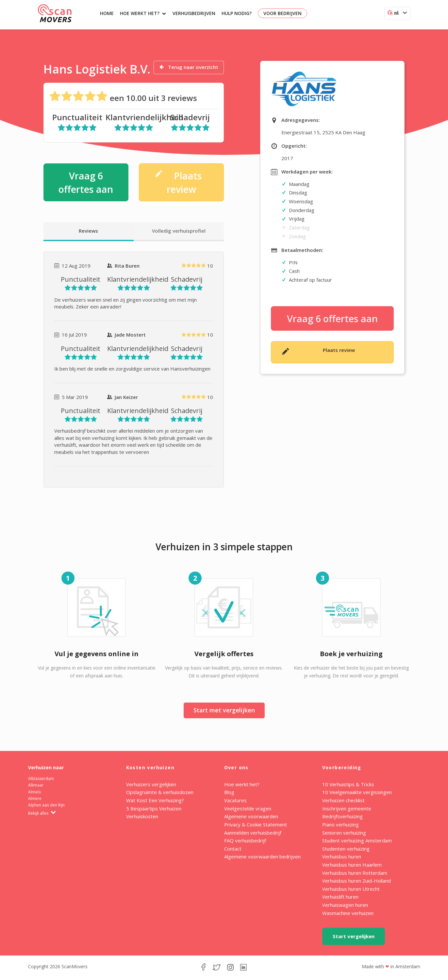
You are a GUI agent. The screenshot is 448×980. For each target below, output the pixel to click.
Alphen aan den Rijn (46, 805)
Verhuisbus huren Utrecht (351, 889)
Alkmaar (36, 785)
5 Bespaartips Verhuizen (154, 808)
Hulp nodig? (237, 13)
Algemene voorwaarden (251, 816)
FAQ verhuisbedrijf (245, 840)
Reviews (88, 231)
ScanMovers (55, 13)
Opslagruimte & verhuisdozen (160, 792)
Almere (35, 798)
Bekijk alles (42, 813)
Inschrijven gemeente (347, 808)
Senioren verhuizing (344, 833)
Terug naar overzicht (189, 67)
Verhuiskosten (142, 816)
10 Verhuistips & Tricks (348, 784)
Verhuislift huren (340, 897)
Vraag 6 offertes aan (86, 182)
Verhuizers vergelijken (151, 784)
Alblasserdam (41, 779)
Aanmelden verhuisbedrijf (253, 833)
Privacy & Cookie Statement (256, 824)
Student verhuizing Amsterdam (357, 840)
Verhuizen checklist (343, 800)
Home (107, 13)
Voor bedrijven (282, 13)
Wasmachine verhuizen (348, 913)
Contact (233, 849)
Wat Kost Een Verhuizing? (155, 800)
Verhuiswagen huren (345, 905)
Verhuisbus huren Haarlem (352, 865)
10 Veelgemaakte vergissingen (357, 792)
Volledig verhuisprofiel (179, 231)
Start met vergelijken (224, 710)
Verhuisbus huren (342, 856)
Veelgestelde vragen (248, 808)
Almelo (35, 792)
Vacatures (235, 800)
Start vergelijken (354, 936)
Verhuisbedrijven (194, 13)
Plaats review (178, 182)
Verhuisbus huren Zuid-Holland (357, 881)
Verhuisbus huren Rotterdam (355, 873)
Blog (229, 792)
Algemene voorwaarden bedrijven (262, 856)
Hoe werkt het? (143, 13)
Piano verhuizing (340, 824)
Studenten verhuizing (346, 849)
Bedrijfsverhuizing (342, 816)
